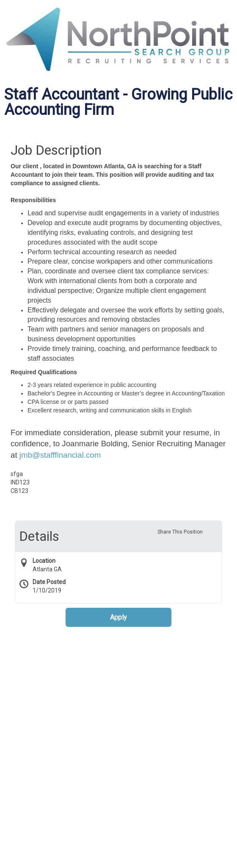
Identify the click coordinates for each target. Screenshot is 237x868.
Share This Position (180, 532)
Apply (118, 617)
